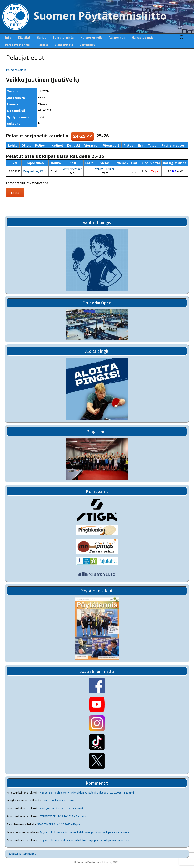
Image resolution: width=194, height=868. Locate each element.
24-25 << (82, 136)
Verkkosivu (88, 45)
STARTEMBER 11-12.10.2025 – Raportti (63, 816)
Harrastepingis (142, 37)
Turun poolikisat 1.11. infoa (58, 800)
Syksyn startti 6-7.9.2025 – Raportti (61, 808)
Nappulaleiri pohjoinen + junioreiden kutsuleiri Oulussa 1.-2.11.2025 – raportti (87, 793)
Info (8, 37)
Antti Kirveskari (73, 169)
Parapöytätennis (17, 45)
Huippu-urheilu (92, 37)
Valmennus (117, 37)
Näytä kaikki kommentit (21, 854)
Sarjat (41, 37)
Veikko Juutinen (105, 169)
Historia (42, 45)
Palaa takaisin (16, 70)
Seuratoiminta (63, 37)
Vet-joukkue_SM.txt (35, 171)
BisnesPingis (64, 45)
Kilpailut (24, 37)
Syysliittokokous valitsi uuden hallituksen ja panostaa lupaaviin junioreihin (85, 832)
